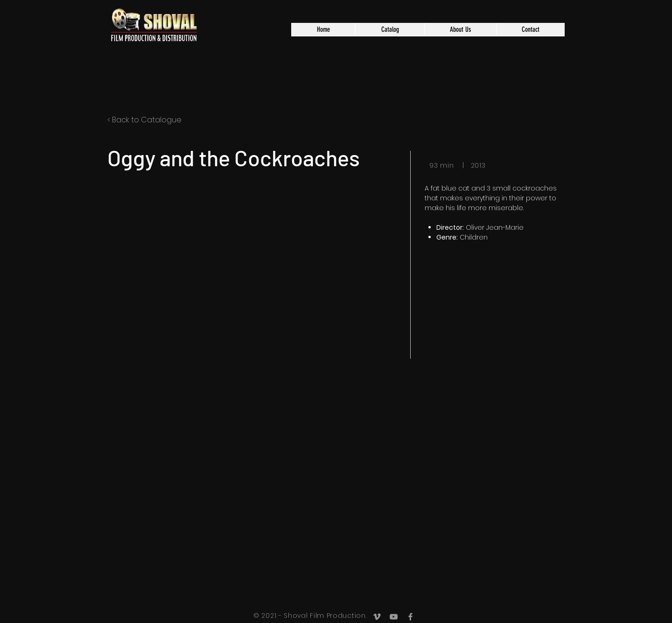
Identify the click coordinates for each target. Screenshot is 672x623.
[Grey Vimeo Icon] (377, 617)
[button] (390, 30)
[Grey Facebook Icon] (410, 617)
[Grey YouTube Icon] (394, 617)
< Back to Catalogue (144, 120)
